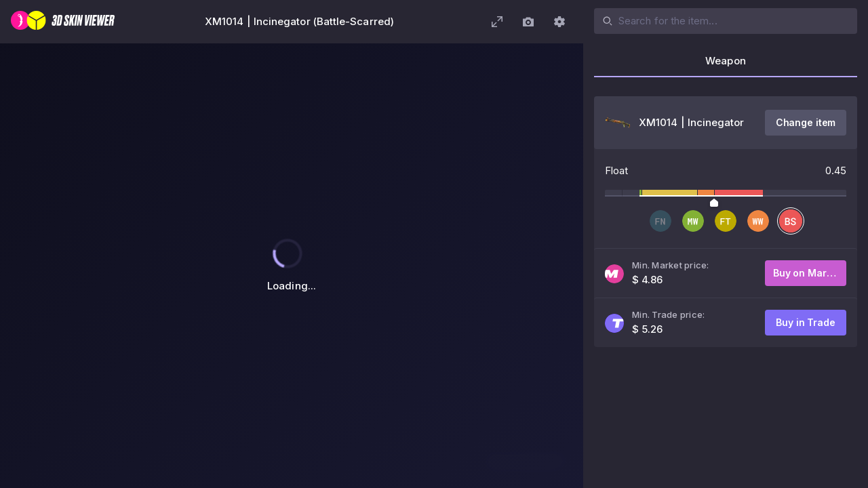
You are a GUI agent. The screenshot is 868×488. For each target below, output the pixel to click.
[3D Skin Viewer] (63, 22)
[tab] (726, 65)
